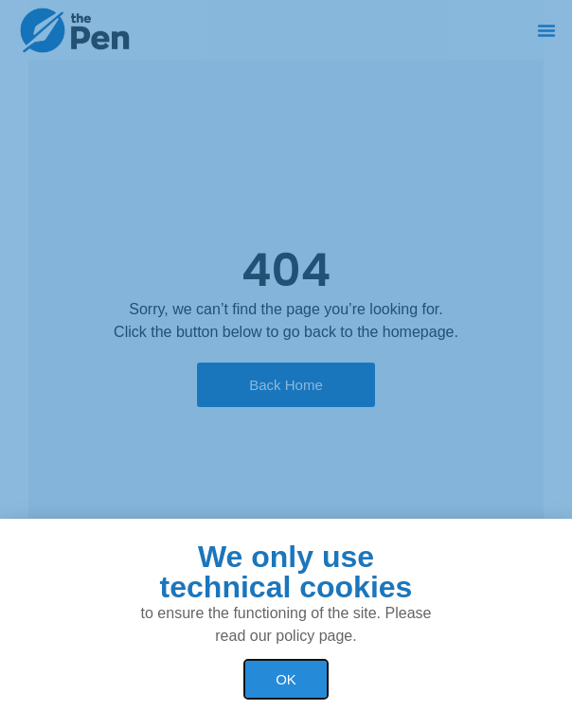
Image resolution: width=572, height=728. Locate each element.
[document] (286, 364)
